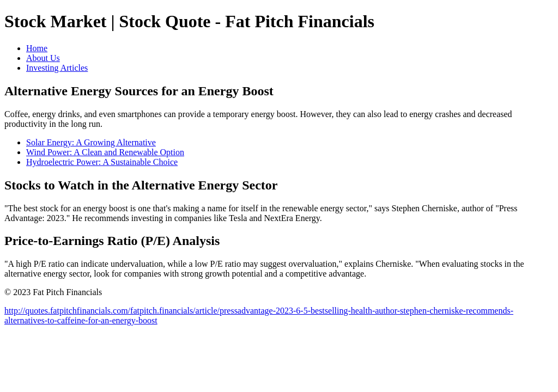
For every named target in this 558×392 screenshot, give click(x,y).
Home (37, 48)
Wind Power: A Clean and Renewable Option (105, 152)
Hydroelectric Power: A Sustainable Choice (102, 162)
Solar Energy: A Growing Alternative (91, 142)
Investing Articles (57, 68)
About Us (43, 58)
